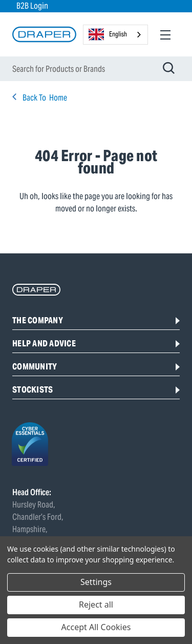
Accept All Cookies (96, 627)
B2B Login (32, 6)
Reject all (96, 604)
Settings (96, 582)
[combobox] (115, 35)
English (108, 34)
